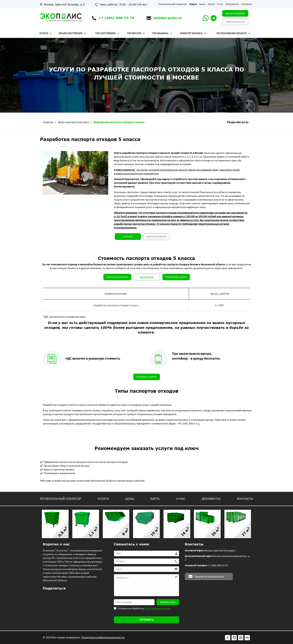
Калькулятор (147, 277)
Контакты (247, 4)
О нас (220, 4)
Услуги (193, 4)
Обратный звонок (235, 22)
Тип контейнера (105, 33)
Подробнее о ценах (176, 277)
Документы (232, 4)
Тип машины (160, 33)
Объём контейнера (70, 33)
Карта (211, 4)
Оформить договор (117, 277)
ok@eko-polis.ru (167, 18)
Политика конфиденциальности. (103, 637)
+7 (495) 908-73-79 (116, 18)
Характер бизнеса (191, 33)
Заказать (128, 236)
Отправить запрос (147, 377)
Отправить (146, 620)
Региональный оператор (172, 4)
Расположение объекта (232, 33)
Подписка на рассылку (209, 576)
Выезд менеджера (235, 13)
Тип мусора (134, 33)
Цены (202, 4)
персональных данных (157, 608)
